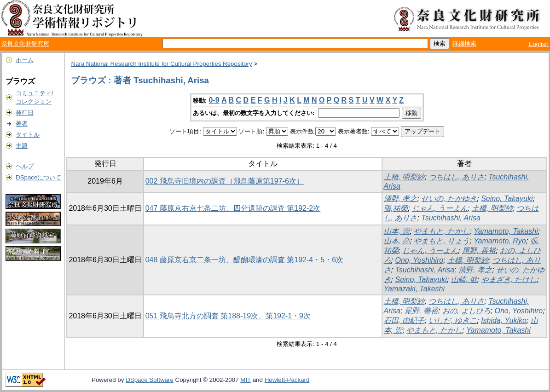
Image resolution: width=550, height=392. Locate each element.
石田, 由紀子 (404, 320)
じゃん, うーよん (440, 208)
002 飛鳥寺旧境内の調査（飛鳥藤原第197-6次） (225, 181)
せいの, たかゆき (449, 199)
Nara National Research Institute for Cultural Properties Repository (161, 64)
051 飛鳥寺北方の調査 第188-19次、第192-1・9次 (228, 316)
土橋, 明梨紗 (404, 177)
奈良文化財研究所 (25, 43)
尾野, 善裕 (479, 251)
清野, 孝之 (401, 199)
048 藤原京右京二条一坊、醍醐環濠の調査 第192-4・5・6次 (244, 260)
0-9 (214, 100)
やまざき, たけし (509, 280)
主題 (22, 146)
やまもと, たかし (442, 231)
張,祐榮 (396, 208)
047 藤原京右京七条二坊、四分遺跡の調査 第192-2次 (233, 208)
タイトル (28, 135)
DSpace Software (150, 380)
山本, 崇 (397, 231)
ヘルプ (25, 166)
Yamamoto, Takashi (506, 231)
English (538, 44)
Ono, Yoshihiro (419, 260)
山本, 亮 (397, 241)
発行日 (25, 112)
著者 (22, 124)
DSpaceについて (38, 177)
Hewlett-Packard (287, 380)
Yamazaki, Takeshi (414, 289)
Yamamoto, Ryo (500, 241)
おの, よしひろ (466, 311)
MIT (246, 380)
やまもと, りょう (442, 241)
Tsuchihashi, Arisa (451, 218)
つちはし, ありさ (456, 177)
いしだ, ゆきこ (453, 320)
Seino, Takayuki (507, 199)
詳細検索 (464, 43)
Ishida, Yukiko (504, 320)
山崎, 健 (464, 280)
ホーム (25, 60)
